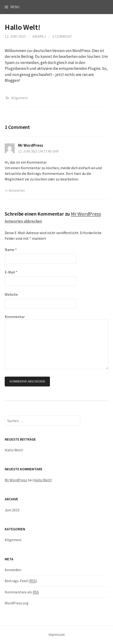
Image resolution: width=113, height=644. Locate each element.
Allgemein (19, 98)
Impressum (57, 635)
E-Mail (11, 272)
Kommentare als (22, 592)
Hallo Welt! (14, 450)
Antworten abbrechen (23, 221)
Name (11, 250)
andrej (39, 36)
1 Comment (62, 36)
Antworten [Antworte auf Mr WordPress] (17, 190)
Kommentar (15, 317)
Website (11, 294)
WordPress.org (17, 603)
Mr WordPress (31, 145)
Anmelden (13, 570)
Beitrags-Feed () (21, 581)
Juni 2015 (12, 510)
